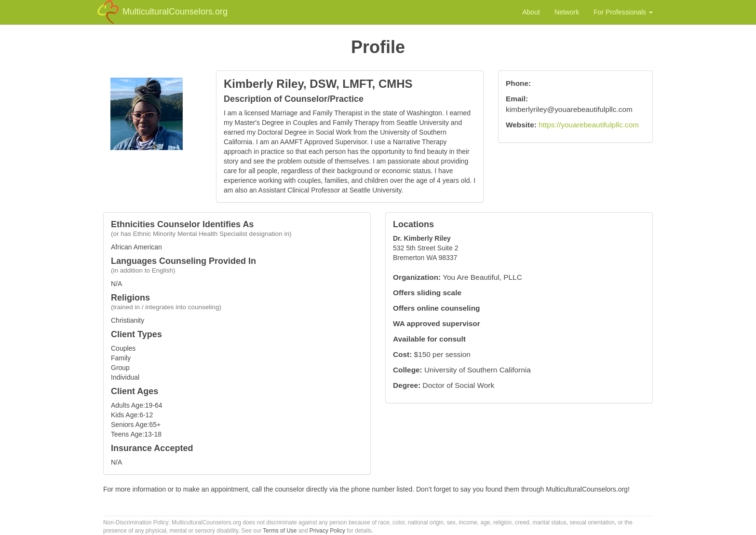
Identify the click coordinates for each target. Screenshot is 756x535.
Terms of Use (280, 531)
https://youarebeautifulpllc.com (589, 125)
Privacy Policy (327, 531)
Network (567, 12)
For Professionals (623, 12)
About (531, 12)
